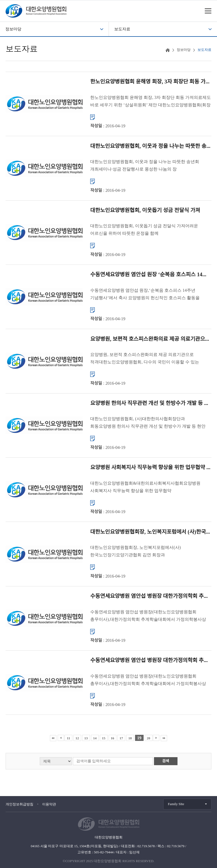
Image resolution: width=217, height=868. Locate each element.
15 (104, 738)
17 (121, 738)
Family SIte (176, 804)
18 (130, 738)
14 (95, 738)
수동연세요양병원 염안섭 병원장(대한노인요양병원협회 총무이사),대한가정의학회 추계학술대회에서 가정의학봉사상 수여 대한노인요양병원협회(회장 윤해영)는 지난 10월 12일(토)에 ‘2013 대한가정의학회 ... (149, 616)
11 (68, 738)
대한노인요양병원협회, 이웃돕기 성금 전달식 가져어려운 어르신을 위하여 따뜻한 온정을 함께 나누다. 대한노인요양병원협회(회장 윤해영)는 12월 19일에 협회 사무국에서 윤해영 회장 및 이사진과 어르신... (146, 230)
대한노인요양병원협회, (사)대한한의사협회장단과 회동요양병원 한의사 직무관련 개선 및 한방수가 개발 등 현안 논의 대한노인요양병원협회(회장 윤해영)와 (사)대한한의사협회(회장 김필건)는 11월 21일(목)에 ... (150, 423)
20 (149, 738)
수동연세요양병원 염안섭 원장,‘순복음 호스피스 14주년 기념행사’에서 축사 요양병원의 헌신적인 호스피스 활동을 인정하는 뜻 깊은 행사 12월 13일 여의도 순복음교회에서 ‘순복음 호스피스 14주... (145, 295)
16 (113, 738)
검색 (166, 761)
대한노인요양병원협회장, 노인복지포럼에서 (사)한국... (150, 532)
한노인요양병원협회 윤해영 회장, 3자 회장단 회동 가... (150, 82)
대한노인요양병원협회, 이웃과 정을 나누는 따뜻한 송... (150, 146)
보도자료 (122, 29)
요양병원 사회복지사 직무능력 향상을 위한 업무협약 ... (150, 467)
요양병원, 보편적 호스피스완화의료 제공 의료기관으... (150, 339)
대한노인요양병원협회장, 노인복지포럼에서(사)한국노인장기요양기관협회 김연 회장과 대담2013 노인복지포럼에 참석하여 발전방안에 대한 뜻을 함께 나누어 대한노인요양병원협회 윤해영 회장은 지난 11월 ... (149, 552)
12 (77, 738)
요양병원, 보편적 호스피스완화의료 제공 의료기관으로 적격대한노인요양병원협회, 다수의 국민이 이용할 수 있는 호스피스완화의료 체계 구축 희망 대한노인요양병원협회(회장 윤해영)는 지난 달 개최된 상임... (149, 359)
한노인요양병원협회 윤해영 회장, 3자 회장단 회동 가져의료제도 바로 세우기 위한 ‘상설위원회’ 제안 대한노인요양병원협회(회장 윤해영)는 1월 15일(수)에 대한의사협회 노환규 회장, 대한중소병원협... (151, 102)
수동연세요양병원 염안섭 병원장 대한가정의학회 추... (149, 596)
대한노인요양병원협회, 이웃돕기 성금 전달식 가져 (145, 210)
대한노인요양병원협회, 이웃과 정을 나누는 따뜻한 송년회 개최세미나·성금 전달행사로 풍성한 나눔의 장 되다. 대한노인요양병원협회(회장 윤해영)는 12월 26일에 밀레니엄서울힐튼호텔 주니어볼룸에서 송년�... (145, 166)
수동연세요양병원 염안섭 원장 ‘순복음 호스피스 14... (148, 274)
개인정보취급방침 (19, 804)
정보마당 (13, 29)
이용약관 (49, 804)
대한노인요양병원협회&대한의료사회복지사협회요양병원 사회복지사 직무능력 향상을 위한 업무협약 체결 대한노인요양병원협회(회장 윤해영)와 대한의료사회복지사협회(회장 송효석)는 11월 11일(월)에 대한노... (145, 487)
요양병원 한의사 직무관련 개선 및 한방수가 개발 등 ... (149, 403)
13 (86, 738)
